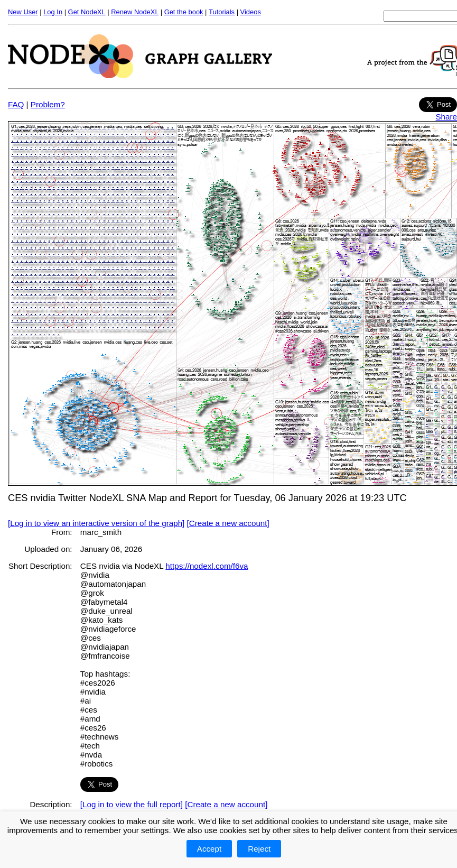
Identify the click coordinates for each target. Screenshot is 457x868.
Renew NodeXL (135, 12)
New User (23, 12)
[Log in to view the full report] (132, 804)
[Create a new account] (228, 523)
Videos (251, 12)
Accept (209, 849)
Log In (53, 12)
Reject (259, 849)
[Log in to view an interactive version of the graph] (96, 523)
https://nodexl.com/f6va (207, 566)
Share (446, 117)
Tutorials (222, 12)
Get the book (184, 12)
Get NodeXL (87, 12)
